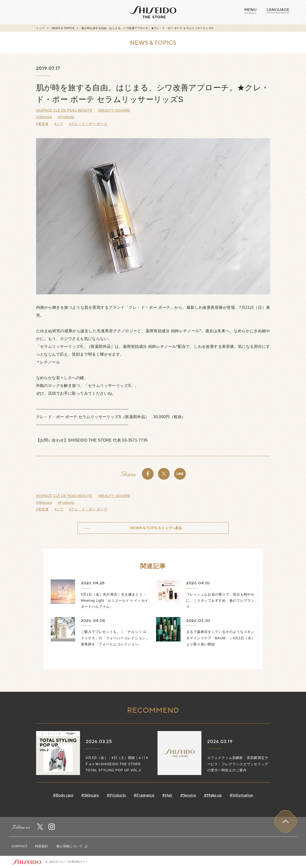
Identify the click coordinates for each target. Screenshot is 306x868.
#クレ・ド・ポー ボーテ (88, 124)
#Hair (167, 795)
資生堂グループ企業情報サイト (69, 862)
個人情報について (72, 846)
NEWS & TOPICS (63, 28)
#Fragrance (144, 795)
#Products (66, 117)
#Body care (63, 795)
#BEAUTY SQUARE (114, 110)
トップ (40, 28)
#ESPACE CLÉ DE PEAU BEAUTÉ (64, 110)
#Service (188, 795)
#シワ (59, 124)
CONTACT (20, 846)
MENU (250, 10)
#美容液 (42, 124)
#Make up (213, 795)
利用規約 (41, 846)
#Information (241, 795)
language (278, 10)
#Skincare (44, 117)
